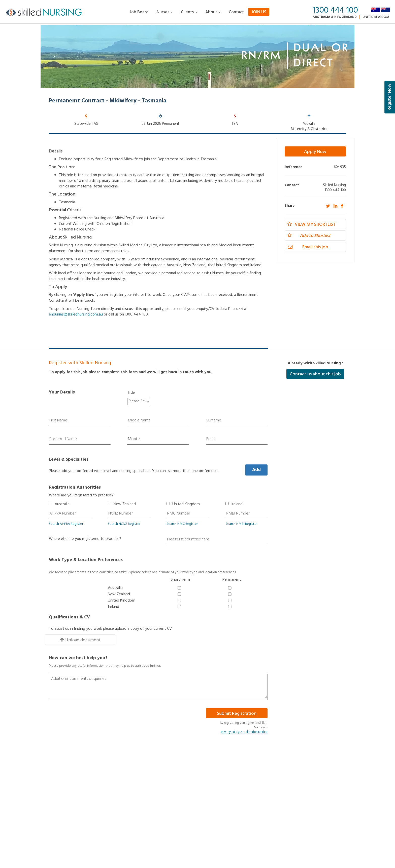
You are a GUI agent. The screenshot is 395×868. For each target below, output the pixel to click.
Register (99, 799)
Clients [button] (189, 12)
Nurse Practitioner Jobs (265, 793)
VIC (249, 807)
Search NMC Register (182, 524)
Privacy (54, 793)
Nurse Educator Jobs (216, 793)
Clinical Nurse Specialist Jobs (174, 793)
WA (264, 807)
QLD (203, 807)
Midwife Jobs (257, 787)
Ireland (237, 504)
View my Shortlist (312, 225)
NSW (173, 807)
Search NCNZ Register (124, 524)
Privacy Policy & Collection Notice (244, 721)
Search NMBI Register (241, 524)
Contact (236, 12)
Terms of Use (59, 787)
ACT (156, 807)
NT (186, 807)
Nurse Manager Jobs (168, 799)
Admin (54, 799)
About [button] (213, 12)
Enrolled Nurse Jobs (168, 787)
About (98, 793)
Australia (62, 504)
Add (256, 470)
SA (217, 807)
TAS (234, 807)
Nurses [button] (165, 12)
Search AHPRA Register (66, 524)
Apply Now (315, 152)
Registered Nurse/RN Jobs (220, 787)
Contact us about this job (315, 374)
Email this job (308, 247)
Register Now (390, 97)
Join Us (259, 12)
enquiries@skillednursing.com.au (76, 314)
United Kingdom (376, 17)
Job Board (139, 12)
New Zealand (125, 504)
